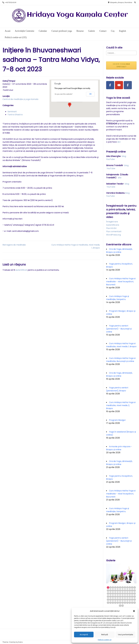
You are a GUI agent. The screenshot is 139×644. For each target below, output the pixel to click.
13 (108, 590)
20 (125, 590)
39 (113, 596)
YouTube (110, 159)
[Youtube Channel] (119, 85)
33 (127, 593)
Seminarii (12, 112)
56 (125, 600)
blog (124, 156)
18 (120, 590)
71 (132, 603)
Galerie (91, 31)
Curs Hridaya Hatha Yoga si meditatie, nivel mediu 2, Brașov (121, 405)
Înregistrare (112, 222)
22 (130, 590)
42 (120, 596)
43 (123, 596)
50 (110, 600)
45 (127, 596)
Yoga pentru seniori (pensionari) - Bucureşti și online (119, 329)
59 (132, 600)
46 (130, 596)
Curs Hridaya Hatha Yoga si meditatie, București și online (121, 360)
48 (135, 596)
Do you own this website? (64, 94)
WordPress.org (113, 235)
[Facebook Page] (110, 85)
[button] (134, 611)
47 (132, 596)
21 (127, 590)
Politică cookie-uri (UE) (16, 37)
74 (123, 606)
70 (130, 603)
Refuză (105, 634)
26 (110, 593)
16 (115, 590)
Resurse (80, 31)
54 (120, 600)
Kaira (20, 642)
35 (132, 593)
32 (125, 593)
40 (115, 596)
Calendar (43, 31)
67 (123, 603)
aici (119, 142)
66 (120, 603)
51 (113, 600)
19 (123, 590)
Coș (113, 31)
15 (113, 590)
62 (110, 603)
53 (118, 600)
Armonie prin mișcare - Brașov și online (119, 448)
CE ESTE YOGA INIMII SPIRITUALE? (121, 65)
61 (108, 603)
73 (120, 606)
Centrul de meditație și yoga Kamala (20, 99)
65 (118, 603)
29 (118, 593)
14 (110, 590)
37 (108, 596)
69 (127, 603)
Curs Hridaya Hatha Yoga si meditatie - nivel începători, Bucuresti (121, 282)
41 (118, 596)
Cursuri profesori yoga (62, 31)
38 (110, 596)
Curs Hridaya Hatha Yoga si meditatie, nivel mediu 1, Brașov (121, 345)
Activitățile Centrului (24, 31)
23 (132, 590)
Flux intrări (111, 228)
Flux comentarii (114, 231)
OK (90, 94)
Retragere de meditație (14, 245)
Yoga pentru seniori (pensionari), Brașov (117, 389)
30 (120, 593)
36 (135, 593)
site (120, 178)
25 (108, 593)
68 (125, 603)
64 (115, 603)
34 (130, 593)
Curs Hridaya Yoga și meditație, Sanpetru (118, 298)
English (122, 31)
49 (108, 600)
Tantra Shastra (15, 115)
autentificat (21, 270)
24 (135, 590)
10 (130, 587)
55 (123, 600)
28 (115, 593)
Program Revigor (117, 420)
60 (135, 600)
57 (127, 600)
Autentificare (113, 225)
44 (125, 596)
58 (130, 600)
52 (115, 600)
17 (118, 590)
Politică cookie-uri (105, 640)
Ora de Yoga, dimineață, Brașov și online (119, 251)
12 (135, 587)
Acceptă (84, 634)
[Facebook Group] (128, 85)
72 (135, 603)
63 (113, 603)
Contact (103, 31)
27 (113, 593)
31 (123, 593)
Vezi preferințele (125, 634)
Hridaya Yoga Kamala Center (77, 15)
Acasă (8, 31)
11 (132, 587)
